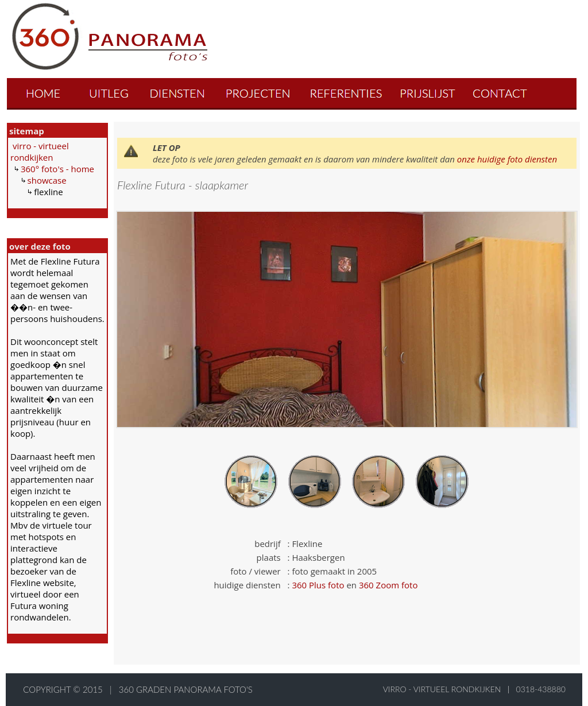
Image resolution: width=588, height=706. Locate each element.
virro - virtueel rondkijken (40, 152)
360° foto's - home (57, 169)
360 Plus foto (318, 585)
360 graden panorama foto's (186, 689)
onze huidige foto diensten (507, 159)
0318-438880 (541, 689)
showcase (47, 180)
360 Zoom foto (388, 585)
